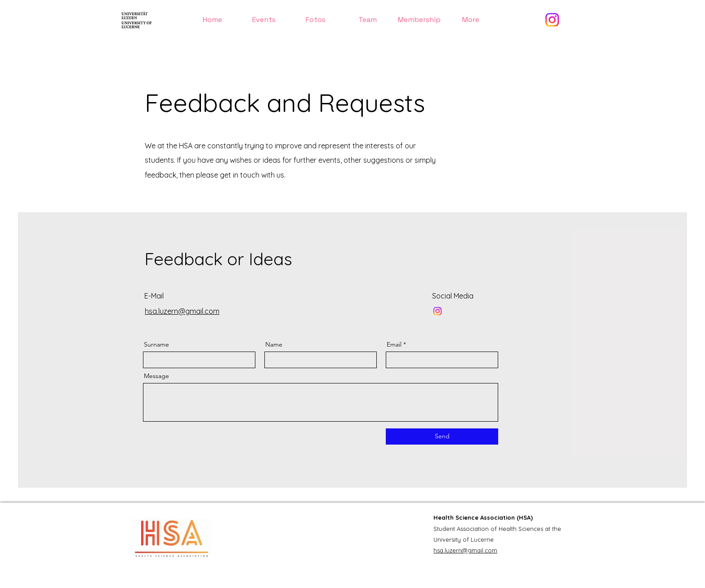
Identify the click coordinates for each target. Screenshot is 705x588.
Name (274, 344)
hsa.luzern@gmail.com (465, 550)
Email (394, 344)
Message (156, 376)
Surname (156, 344)
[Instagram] (552, 20)
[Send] (442, 437)
